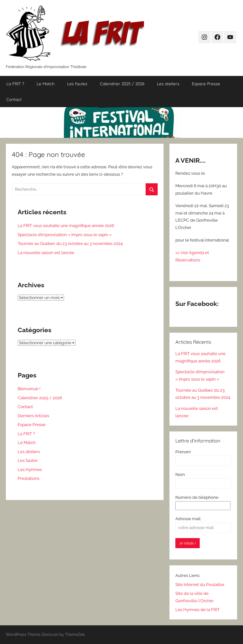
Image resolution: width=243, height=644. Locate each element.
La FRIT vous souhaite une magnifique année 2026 (66, 226)
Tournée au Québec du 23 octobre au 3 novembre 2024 (70, 243)
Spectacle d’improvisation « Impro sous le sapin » (65, 235)
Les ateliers (168, 84)
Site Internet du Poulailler (200, 585)
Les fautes (77, 84)
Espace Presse (206, 84)
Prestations (29, 478)
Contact (14, 99)
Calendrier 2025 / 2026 (122, 84)
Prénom (183, 452)
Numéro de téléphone (197, 497)
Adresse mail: (188, 519)
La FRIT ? (15, 84)
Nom (180, 474)
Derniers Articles (33, 416)
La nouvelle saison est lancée (46, 253)
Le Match (46, 84)
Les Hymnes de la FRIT (197, 610)
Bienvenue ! (29, 389)
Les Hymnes (30, 470)
